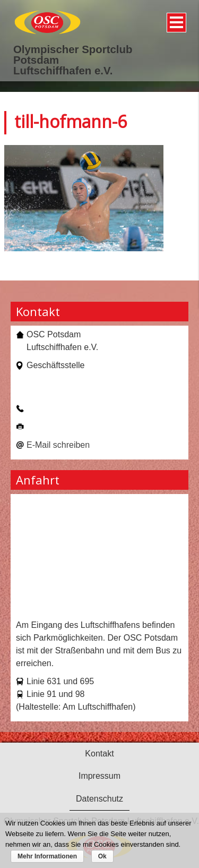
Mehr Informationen (47, 856)
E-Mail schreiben (58, 445)
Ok (102, 856)
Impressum (99, 776)
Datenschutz (99, 799)
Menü (175, 19)
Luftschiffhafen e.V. (63, 71)
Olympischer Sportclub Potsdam (73, 55)
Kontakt (99, 754)
